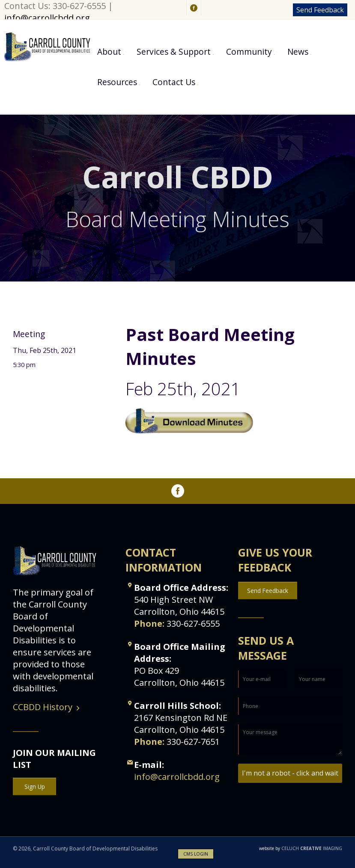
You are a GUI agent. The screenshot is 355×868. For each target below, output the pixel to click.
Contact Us (174, 82)
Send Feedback (320, 10)
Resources (117, 82)
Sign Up (35, 787)
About (109, 52)
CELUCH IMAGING (301, 848)
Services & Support (174, 52)
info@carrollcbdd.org (47, 18)
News (298, 52)
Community (249, 52)
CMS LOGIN (196, 854)
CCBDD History (43, 707)
